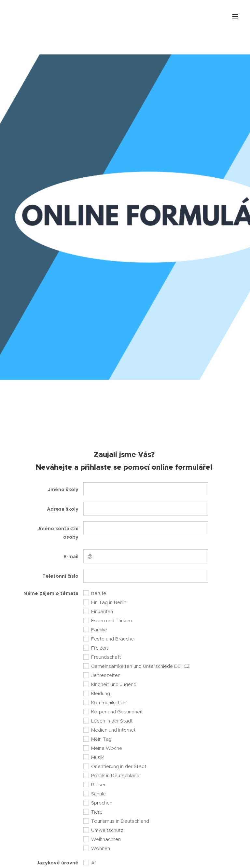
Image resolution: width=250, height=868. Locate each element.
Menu (235, 17)
